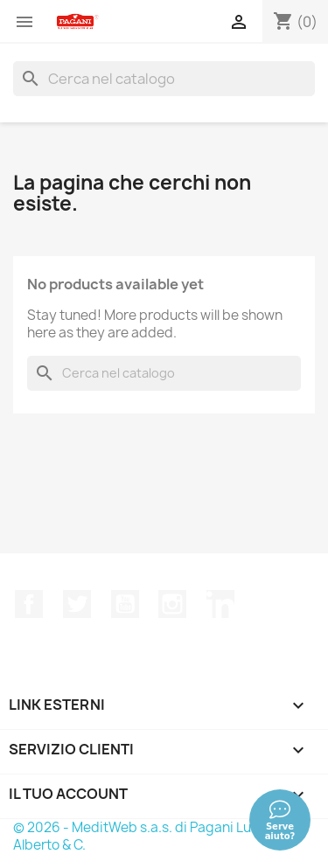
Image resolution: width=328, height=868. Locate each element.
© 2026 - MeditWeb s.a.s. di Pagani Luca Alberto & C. (140, 836)
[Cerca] (164, 79)
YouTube (125, 604)
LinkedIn (220, 604)
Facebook (29, 604)
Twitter (77, 604)
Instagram (172, 604)
